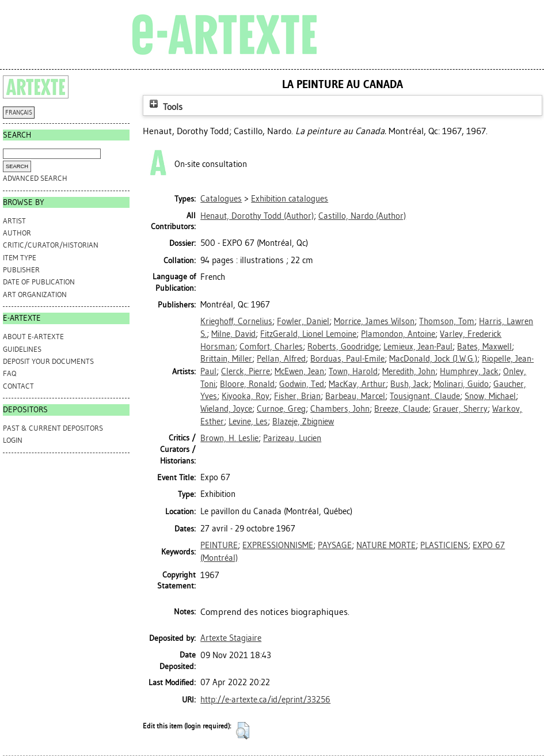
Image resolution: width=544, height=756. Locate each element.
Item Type (20, 258)
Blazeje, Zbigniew (303, 421)
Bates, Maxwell (484, 347)
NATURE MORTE (386, 545)
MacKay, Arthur (357, 384)
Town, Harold (353, 371)
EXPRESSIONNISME (278, 545)
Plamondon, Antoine (398, 334)
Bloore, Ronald (247, 384)
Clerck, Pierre (246, 371)
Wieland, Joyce (226, 409)
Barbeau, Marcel (355, 396)
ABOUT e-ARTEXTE (33, 337)
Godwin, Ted (302, 384)
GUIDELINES (22, 349)
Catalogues (221, 199)
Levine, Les (248, 421)
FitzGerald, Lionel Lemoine (308, 334)
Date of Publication (39, 282)
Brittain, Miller (226, 359)
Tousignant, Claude (425, 396)
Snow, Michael (490, 396)
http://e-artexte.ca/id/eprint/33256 (265, 700)
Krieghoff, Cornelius (236, 321)
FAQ (9, 373)
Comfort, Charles (271, 347)
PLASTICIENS (444, 545)
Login (13, 440)
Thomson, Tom (447, 321)
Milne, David (233, 334)
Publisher (21, 270)
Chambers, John (340, 409)
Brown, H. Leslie (229, 438)
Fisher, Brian (297, 396)
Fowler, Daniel (303, 321)
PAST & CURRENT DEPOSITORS (53, 428)
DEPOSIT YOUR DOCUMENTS (48, 361)
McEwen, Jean (299, 371)
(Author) (257, 216)
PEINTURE (219, 545)
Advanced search (35, 178)
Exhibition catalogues (290, 199)
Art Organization (35, 295)
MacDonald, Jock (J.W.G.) (433, 359)
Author (17, 233)
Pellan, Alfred (281, 359)
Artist (14, 221)
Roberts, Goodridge (343, 347)
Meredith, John (409, 371)
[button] (243, 731)
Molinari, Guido (461, 384)
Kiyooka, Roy (246, 396)
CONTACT (18, 386)
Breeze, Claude (401, 409)
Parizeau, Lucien (292, 438)
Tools (165, 107)
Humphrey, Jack (469, 371)
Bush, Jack (410, 384)
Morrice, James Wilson (374, 321)
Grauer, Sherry (460, 409)
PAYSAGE (335, 545)
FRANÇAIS (19, 113)
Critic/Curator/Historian (51, 245)
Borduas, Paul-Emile (347, 359)
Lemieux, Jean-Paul (418, 347)
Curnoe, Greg (281, 409)
